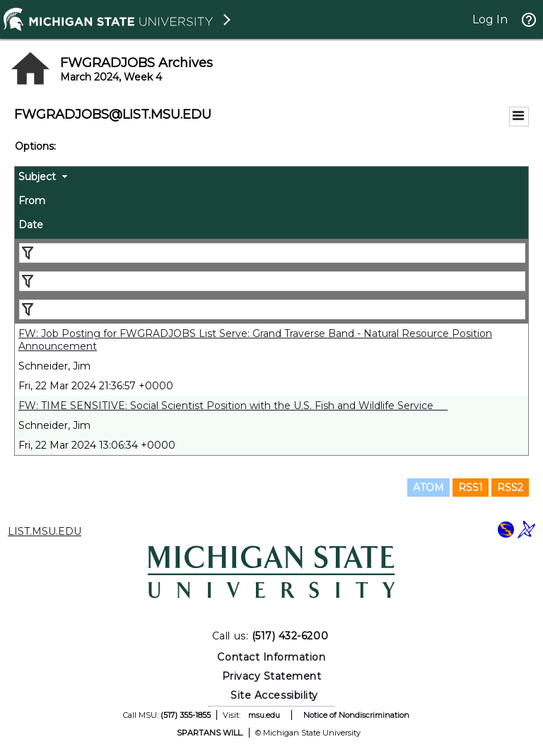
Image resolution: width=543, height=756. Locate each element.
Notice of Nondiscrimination (356, 715)
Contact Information (271, 657)
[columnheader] (271, 179)
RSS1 (471, 488)
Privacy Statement (272, 676)
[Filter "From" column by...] (272, 281)
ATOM (428, 488)
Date (31, 225)
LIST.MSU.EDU (45, 531)
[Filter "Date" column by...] (272, 309)
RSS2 (510, 488)
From (32, 201)
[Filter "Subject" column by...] (272, 253)
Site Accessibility (274, 695)
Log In (490, 19)
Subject (37, 177)
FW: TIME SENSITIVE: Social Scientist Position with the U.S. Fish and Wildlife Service (233, 406)
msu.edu (264, 715)
